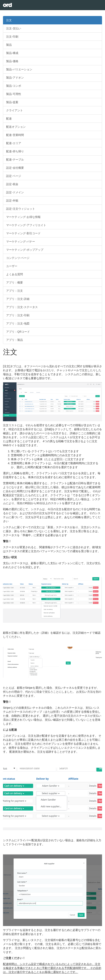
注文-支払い (14, 28)
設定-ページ (14, 176)
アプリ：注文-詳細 (18, 299)
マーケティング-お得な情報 (23, 217)
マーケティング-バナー (21, 242)
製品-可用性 (14, 94)
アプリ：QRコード (18, 332)
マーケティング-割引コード (23, 233)
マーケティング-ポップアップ (25, 250)
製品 (9, 45)
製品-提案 (12, 102)
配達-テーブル (15, 160)
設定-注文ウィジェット (21, 209)
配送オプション (16, 127)
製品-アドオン (15, 78)
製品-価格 (12, 61)
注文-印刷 (12, 37)
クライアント (15, 110)
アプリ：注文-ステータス (22, 307)
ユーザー (12, 266)
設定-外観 (12, 201)
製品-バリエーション (19, 69)
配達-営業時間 (15, 135)
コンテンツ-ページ (18, 258)
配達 (9, 119)
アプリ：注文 (15, 291)
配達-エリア (14, 143)
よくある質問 (15, 274)
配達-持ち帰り (15, 151)
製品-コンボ (14, 86)
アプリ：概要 (15, 282)
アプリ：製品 (15, 340)
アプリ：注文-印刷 (18, 315)
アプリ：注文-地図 (18, 323)
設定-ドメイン (15, 192)
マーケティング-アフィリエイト (26, 225)
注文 (9, 20)
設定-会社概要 (15, 168)
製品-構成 (12, 53)
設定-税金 (12, 184)
